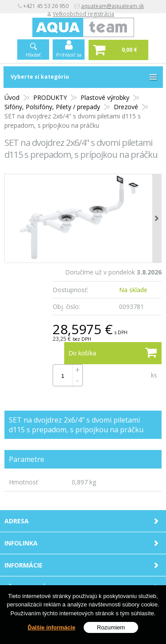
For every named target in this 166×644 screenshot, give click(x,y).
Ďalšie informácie (52, 627)
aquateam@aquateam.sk (112, 6)
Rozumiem (111, 627)
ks (154, 375)
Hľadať (33, 55)
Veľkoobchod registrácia (83, 14)
